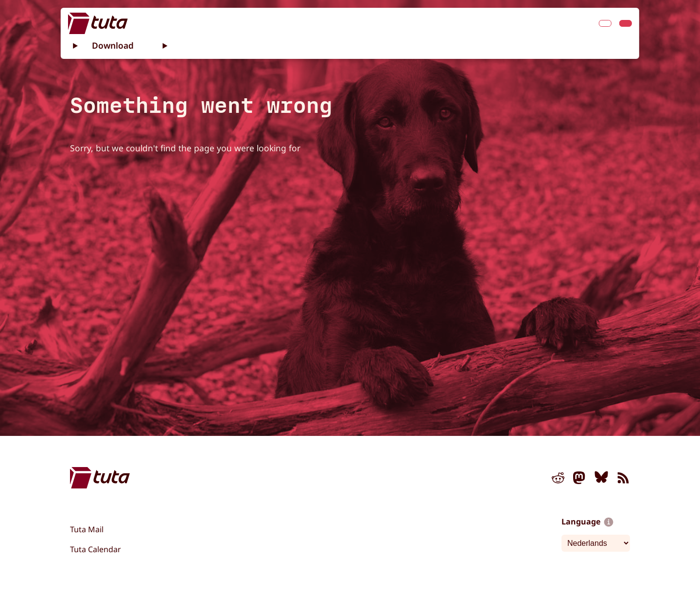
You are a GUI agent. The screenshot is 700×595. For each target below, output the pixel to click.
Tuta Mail (87, 529)
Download (113, 45)
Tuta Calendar (96, 549)
